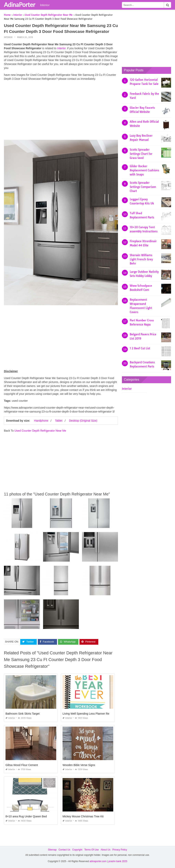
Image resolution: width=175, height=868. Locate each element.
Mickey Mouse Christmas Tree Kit (83, 816)
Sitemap (52, 849)
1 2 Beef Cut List (140, 348)
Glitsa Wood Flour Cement (22, 765)
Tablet (58, 421)
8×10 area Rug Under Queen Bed (26, 816)
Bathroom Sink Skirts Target (23, 713)
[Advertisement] (61, 111)
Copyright (77, 849)
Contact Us (64, 849)
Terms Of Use (92, 849)
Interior (45, 5)
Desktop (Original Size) (83, 421)
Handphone (41, 421)
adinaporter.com (98, 861)
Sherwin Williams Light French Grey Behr (141, 259)
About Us (105, 849)
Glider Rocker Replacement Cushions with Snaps (144, 170)
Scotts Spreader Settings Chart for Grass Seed (141, 154)
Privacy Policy (120, 849)
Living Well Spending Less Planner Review (89, 713)
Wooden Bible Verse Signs (79, 765)
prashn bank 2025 (118, 861)
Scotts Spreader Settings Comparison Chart (143, 187)
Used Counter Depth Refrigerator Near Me (40, 431)
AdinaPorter (20, 5)
